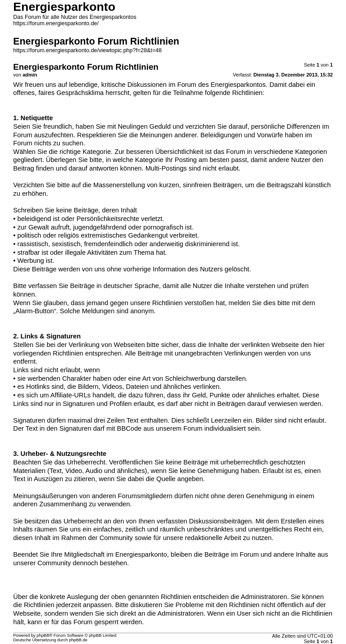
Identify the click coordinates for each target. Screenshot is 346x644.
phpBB (43, 635)
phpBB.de (78, 640)
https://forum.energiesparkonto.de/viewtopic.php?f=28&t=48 (87, 50)
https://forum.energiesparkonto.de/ (56, 23)
